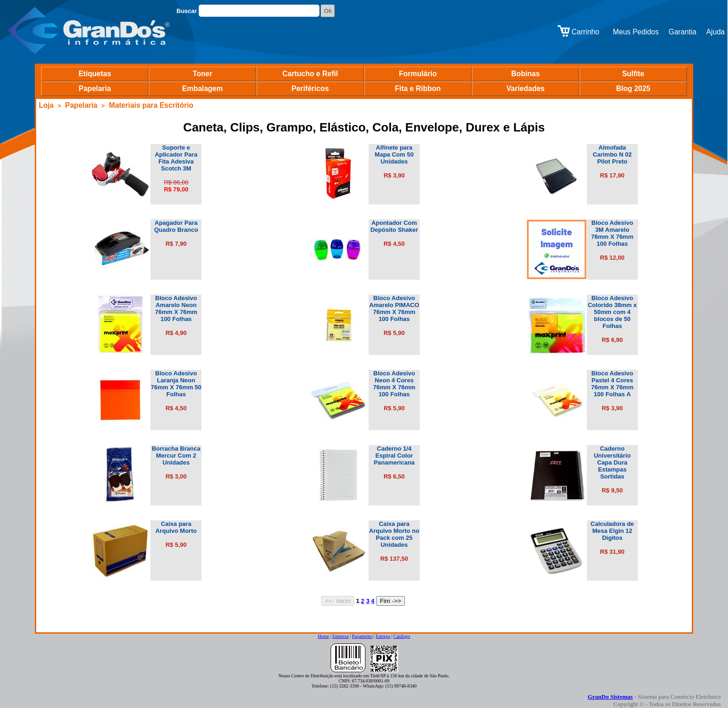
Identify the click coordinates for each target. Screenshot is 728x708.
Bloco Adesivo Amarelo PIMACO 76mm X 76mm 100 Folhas (394, 308)
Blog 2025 (633, 88)
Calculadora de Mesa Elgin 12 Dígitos (612, 531)
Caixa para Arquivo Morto (176, 527)
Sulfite (633, 74)
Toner (202, 74)
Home (323, 636)
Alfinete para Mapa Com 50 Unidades (394, 154)
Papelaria (95, 88)
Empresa (341, 636)
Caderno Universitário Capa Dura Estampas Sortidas (612, 462)
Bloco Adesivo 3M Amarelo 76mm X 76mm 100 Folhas (612, 233)
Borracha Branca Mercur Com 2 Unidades (176, 456)
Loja (46, 105)
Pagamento (362, 636)
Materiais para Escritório (151, 105)
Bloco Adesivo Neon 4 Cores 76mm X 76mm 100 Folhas (394, 384)
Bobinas (526, 74)
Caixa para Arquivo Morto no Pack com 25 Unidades (394, 534)
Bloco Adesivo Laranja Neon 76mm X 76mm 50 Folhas (176, 384)
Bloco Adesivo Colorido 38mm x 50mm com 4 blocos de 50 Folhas (612, 312)
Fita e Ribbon (418, 88)
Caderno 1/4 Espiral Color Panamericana (394, 456)
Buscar (187, 11)
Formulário (418, 74)
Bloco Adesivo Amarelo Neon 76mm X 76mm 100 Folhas (176, 308)
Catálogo (402, 636)
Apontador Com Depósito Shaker (394, 226)
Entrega (383, 636)
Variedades (526, 88)
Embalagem (202, 88)
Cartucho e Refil (310, 74)
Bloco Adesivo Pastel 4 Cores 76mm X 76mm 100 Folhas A (612, 384)
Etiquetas (95, 74)
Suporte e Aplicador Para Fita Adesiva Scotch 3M (176, 158)
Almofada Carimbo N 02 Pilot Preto (612, 154)
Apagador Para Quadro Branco (176, 226)
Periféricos (310, 88)
